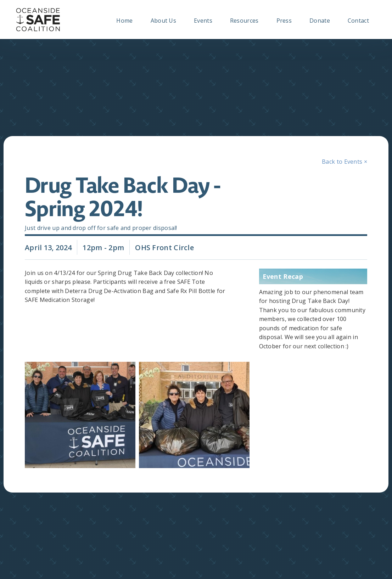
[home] (38, 20)
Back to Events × (345, 162)
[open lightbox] (78, 415)
